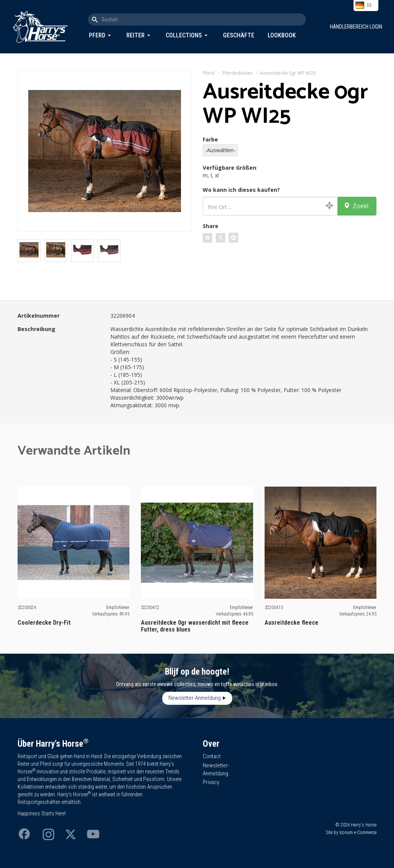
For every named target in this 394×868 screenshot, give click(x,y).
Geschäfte (239, 35)
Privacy (211, 782)
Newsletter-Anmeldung (195, 698)
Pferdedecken (238, 73)
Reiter (136, 35)
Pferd (97, 35)
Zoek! (356, 206)
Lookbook (282, 35)
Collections (184, 35)
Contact (212, 756)
